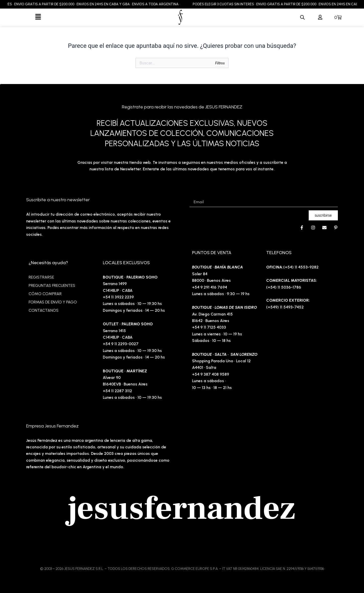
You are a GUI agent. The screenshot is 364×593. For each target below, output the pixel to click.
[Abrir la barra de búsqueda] (302, 17)
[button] (38, 17)
